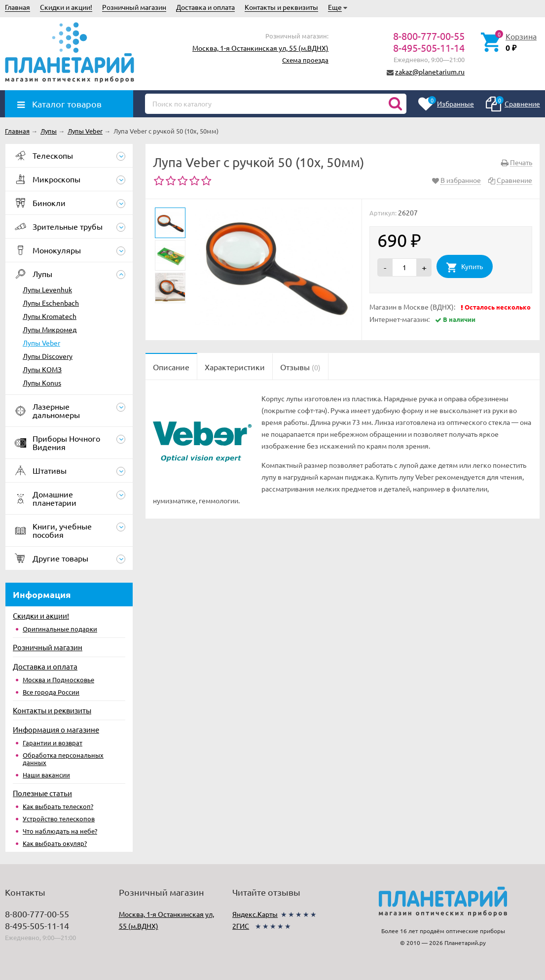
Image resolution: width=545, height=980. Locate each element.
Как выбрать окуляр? (55, 843)
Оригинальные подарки (60, 629)
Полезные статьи (42, 793)
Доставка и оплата (205, 7)
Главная (18, 7)
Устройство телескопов (59, 819)
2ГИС (241, 926)
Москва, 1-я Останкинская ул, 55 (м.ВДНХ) (260, 48)
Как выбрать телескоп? (58, 806)
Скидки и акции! (66, 7)
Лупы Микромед (50, 329)
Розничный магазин (134, 7)
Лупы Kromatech (50, 316)
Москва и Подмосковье (58, 680)
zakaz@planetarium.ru (430, 71)
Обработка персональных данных (63, 759)
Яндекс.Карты (255, 914)
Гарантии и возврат (53, 743)
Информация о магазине (56, 729)
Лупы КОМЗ (42, 369)
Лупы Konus (42, 383)
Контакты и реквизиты (281, 7)
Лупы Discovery (48, 356)
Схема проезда (305, 60)
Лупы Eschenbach (51, 303)
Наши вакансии (46, 775)
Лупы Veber (41, 343)
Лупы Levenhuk (47, 289)
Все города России (51, 692)
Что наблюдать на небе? (60, 831)
